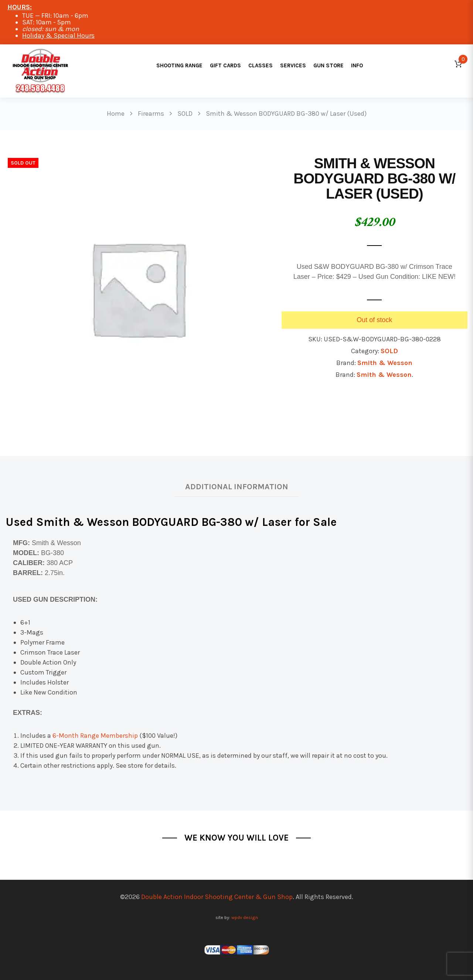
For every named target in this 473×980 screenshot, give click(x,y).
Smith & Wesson (385, 363)
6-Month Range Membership (95, 736)
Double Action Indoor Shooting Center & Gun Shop (217, 897)
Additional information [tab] (237, 486)
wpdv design (245, 917)
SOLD (389, 351)
